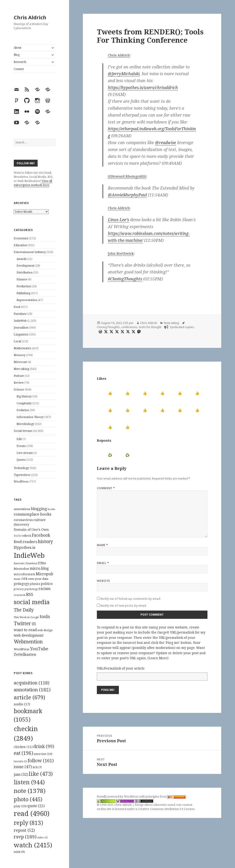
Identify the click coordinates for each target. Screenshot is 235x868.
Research (20, 62)
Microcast (20, 362)
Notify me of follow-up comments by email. (131, 599)
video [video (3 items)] (42, 837)
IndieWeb (20, 321)
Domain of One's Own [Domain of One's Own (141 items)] (31, 529)
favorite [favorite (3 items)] (20, 761)
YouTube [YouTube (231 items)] (39, 649)
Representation (27, 300)
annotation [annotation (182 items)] (32, 689)
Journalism (21, 328)
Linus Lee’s (118, 220)
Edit (19, 439)
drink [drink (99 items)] (44, 746)
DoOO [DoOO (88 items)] (18, 536)
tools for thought (150, 327)
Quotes (21, 460)
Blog (17, 55)
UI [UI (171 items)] (34, 624)
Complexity (24, 403)
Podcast (19, 376)
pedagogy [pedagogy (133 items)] (21, 584)
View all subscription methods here (33, 183)
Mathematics (22, 348)
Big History (24, 396)
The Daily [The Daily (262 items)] (24, 610)
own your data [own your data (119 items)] (38, 579)
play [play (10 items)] (20, 806)
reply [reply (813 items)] (28, 823)
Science (19, 389)
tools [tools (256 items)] (45, 616)
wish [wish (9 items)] (19, 852)
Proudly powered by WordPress (118, 797)
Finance (22, 279)
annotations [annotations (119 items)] (22, 509)
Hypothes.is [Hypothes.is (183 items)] (25, 547)
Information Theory (30, 417)
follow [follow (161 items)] (41, 760)
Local (17, 341)
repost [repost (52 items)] (24, 830)
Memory (20, 355)
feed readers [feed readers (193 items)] (25, 542)
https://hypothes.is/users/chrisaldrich (143, 87)
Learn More (158, 658)
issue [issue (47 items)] (23, 767)
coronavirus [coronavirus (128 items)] (23, 520)
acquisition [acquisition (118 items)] (32, 683)
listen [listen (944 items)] (29, 782)
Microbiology (25, 424)
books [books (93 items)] (51, 509)
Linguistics (21, 334)
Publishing (23, 293)
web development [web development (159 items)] (29, 635)
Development (25, 266)
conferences (129, 327)
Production (24, 286)
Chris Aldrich (30, 17)
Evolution (23, 410)
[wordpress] (100, 332)
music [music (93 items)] (17, 579)
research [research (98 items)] (20, 595)
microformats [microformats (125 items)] (24, 574)
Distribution (25, 272)
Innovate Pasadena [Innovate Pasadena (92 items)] (25, 563)
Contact (19, 69)
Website (104, 581)
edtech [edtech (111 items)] (27, 536)
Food (17, 307)
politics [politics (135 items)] (47, 584)
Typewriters (22, 475)
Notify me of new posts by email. (124, 606)
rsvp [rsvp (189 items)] (25, 837)
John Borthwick (121, 253)
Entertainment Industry (30, 252)
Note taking (21, 369)
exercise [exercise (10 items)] (43, 754)
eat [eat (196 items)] (23, 753)
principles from (166, 797)
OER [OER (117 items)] (24, 579)
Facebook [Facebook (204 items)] (41, 535)
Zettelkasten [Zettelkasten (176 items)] (25, 654)
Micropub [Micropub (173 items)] (45, 574)
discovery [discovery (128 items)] (21, 524)
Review (19, 383)
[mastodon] (138, 332)
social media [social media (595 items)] (32, 602)
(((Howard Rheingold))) (127, 176)
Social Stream (23, 431)
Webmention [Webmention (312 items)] (28, 642)
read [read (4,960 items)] (32, 813)
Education (20, 245)
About (18, 48)
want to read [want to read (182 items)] (25, 630)
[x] (105, 332)
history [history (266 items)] (45, 541)
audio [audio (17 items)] (22, 704)
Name (102, 545)
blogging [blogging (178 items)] (39, 509)
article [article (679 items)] (29, 697)
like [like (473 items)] (41, 774)
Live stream (25, 453)
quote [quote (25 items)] (36, 806)
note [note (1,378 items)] (30, 791)
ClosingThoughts (108, 327)
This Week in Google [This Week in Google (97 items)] (26, 617)
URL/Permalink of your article (121, 668)
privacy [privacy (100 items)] (19, 589)
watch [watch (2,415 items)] (33, 845)
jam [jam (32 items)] (21, 774)
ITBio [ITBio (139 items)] (42, 563)
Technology (21, 468)
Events (21, 446)
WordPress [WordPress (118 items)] (22, 649)
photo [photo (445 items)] (28, 799)
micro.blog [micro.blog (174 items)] (39, 568)
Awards (22, 259)
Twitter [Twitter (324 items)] (22, 623)
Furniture (20, 314)
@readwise (166, 142)
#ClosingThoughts (125, 279)
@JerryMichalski (124, 74)
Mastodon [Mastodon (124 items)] (21, 569)
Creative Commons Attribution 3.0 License (166, 809)
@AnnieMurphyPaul (127, 195)
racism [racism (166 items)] (45, 589)
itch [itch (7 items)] (37, 767)
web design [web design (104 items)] (45, 630)
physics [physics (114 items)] (35, 584)
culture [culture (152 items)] (40, 520)
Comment (106, 488)
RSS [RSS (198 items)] (30, 594)
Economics (21, 238)
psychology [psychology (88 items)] (31, 589)
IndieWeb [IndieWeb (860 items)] (29, 555)
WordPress (21, 481)
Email (103, 563)
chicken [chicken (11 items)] (23, 747)
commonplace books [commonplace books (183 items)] (33, 514)
